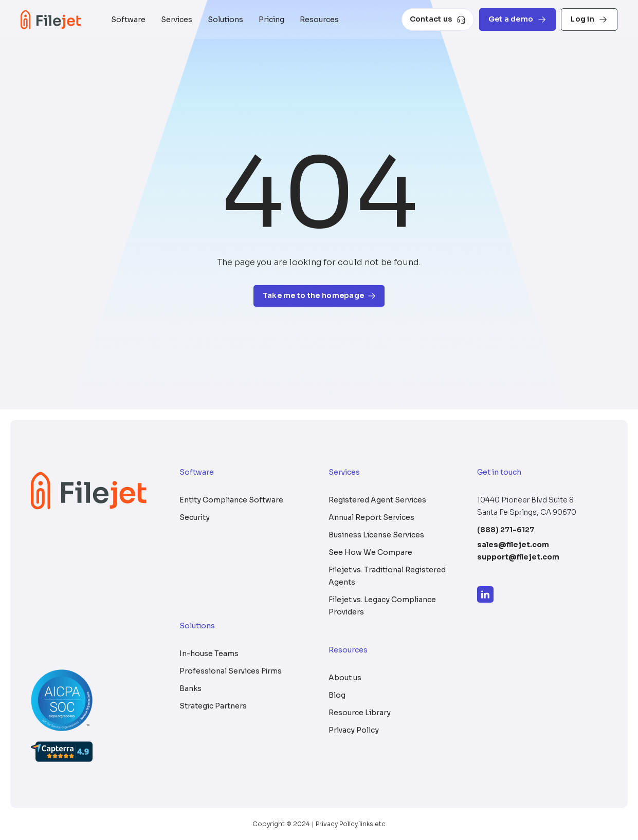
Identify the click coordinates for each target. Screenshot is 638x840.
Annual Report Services (371, 517)
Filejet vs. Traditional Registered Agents (387, 576)
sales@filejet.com (513, 545)
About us (345, 678)
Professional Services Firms (231, 671)
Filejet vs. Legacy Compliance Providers (382, 606)
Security (195, 517)
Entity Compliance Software (231, 500)
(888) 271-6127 (506, 530)
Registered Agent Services (377, 500)
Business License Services (376, 535)
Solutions (225, 20)
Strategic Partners (213, 706)
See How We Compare (370, 552)
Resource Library (360, 713)
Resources (319, 20)
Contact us (438, 19)
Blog (337, 695)
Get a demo (518, 19)
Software (128, 20)
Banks (190, 688)
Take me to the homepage (319, 296)
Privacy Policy (354, 730)
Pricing (271, 20)
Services (177, 20)
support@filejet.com (518, 557)
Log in (589, 19)
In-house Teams (209, 654)
